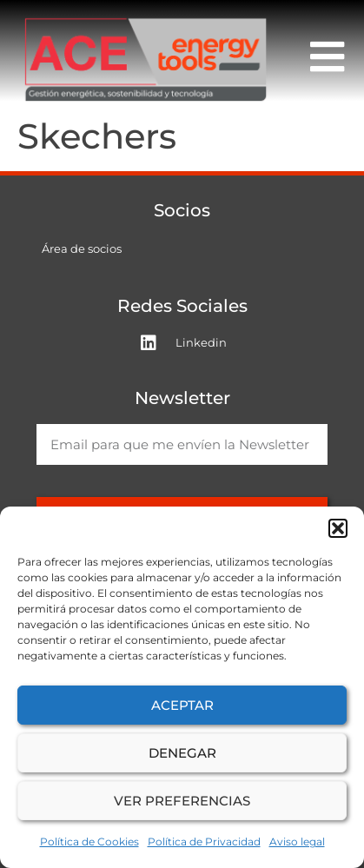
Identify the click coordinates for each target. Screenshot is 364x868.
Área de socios (82, 248)
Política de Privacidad (204, 841)
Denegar (182, 753)
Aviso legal (297, 841)
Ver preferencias (182, 801)
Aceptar (182, 705)
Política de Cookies (89, 841)
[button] (338, 528)
